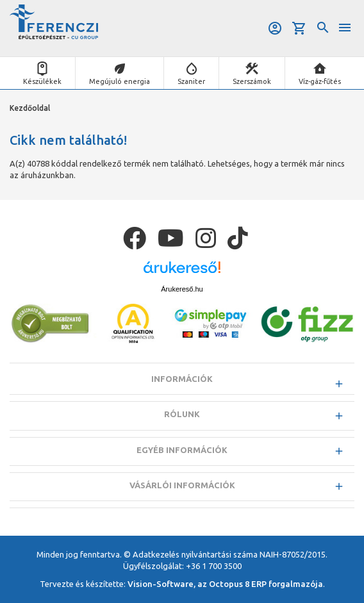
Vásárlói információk (182, 485)
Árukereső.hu (182, 289)
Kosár (299, 28)
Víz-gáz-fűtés (320, 81)
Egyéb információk (182, 450)
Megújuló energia (120, 81)
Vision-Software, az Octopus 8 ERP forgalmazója (225, 584)
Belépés (275, 28)
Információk (182, 379)
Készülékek (42, 81)
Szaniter (191, 81)
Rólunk (182, 414)
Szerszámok (252, 81)
